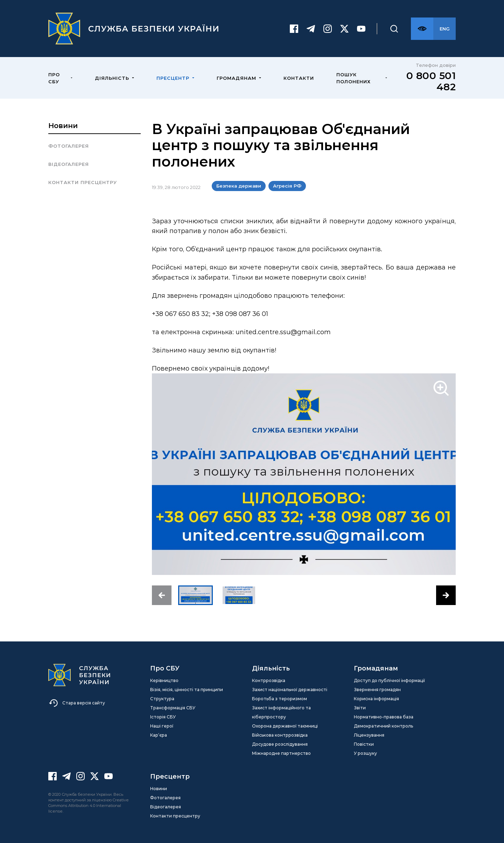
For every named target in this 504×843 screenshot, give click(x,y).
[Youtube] (361, 29)
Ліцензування (369, 735)
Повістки (364, 744)
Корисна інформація (376, 699)
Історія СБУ (163, 717)
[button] (162, 595)
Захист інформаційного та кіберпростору (281, 712)
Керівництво (164, 680)
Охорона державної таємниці (285, 726)
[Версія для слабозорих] (422, 29)
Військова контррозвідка (280, 735)
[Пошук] (394, 29)
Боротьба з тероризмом (279, 699)
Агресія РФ (287, 186)
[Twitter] (344, 29)
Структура (162, 699)
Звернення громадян (377, 690)
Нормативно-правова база (384, 717)
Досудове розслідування (280, 744)
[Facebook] (294, 29)
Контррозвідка (269, 680)
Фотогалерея (69, 146)
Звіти (360, 708)
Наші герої (162, 726)
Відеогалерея (69, 164)
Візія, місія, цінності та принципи (187, 690)
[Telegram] (311, 29)
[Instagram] (328, 29)
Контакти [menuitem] (299, 78)
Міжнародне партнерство (281, 753)
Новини (63, 126)
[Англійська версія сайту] (444, 29)
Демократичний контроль (383, 726)
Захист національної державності (290, 690)
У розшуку (365, 753)
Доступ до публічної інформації (389, 680)
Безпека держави (239, 186)
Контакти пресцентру (83, 182)
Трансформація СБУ (173, 708)
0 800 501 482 (431, 81)
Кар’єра (159, 735)
